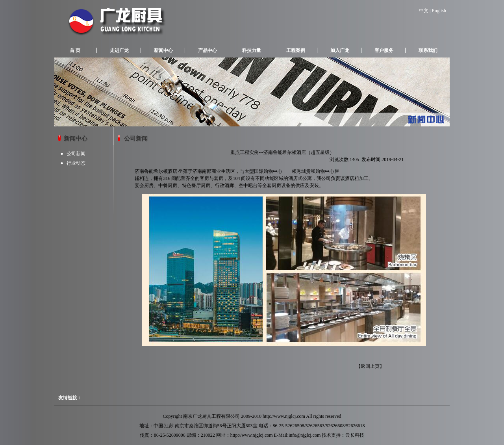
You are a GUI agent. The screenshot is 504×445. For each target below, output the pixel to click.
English (439, 11)
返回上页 (370, 366)
